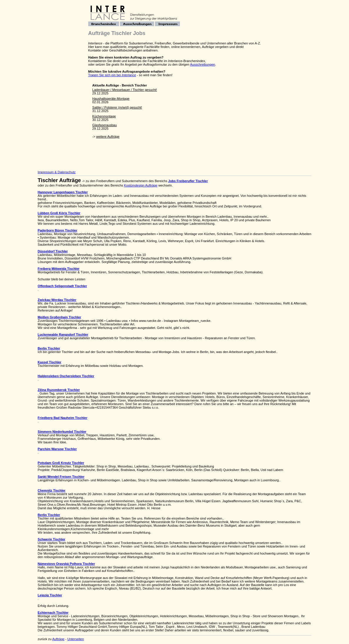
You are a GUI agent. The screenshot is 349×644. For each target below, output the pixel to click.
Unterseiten (76, 639)
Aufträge (59, 639)
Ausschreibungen (202, 64)
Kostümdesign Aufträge (141, 185)
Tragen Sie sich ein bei (112, 75)
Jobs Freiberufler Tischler (188, 181)
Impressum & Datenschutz (57, 172)
